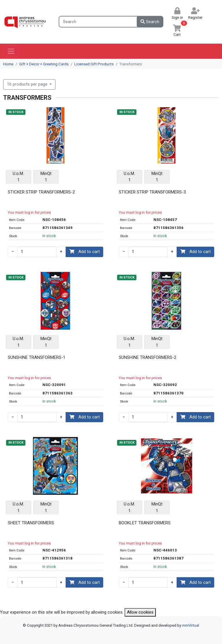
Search (150, 22)
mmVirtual (191, 625)
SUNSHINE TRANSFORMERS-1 (37, 357)
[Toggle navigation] (11, 51)
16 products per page (28, 84)
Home (8, 64)
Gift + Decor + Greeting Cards (44, 64)
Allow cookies (140, 612)
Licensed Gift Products (94, 64)
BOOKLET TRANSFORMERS (145, 523)
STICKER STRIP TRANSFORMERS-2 (41, 192)
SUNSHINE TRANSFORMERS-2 (148, 357)
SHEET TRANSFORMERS (31, 523)
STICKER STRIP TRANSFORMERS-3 (152, 192)
